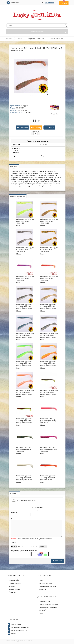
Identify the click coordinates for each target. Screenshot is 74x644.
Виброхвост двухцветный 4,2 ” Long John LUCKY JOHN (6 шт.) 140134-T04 (49, 307)
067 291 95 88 (49, 3)
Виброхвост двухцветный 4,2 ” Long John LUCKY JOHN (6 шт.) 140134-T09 (49, 335)
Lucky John (25, 106)
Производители (45, 601)
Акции (41, 613)
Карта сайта (43, 610)
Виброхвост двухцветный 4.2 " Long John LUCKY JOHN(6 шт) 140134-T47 (25, 478)
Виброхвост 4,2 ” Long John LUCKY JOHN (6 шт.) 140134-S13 (25, 278)
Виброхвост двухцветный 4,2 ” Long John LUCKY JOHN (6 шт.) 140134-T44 (25, 421)
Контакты (42, 589)
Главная (9, 39)
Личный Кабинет (15, 580)
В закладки (24, 128)
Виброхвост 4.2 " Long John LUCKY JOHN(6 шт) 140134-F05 (48, 421)
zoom (45, 95)
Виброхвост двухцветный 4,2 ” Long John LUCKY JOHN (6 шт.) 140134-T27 (25, 392)
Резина (20, 39)
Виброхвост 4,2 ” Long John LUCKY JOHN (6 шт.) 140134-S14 (49, 278)
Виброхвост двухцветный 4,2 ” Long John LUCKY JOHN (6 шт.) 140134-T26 (49, 364)
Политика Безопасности (48, 586)
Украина (14, 633)
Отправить (58, 561)
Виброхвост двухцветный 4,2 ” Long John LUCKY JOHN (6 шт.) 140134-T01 (25, 307)
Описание (14, 166)
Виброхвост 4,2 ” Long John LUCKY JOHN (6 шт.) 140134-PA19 (49, 250)
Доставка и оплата (46, 583)
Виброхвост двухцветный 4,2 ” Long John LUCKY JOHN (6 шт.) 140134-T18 (25, 364)
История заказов (15, 583)
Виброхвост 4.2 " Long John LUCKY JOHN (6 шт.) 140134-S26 (48, 449)
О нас (41, 580)
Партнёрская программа (48, 607)
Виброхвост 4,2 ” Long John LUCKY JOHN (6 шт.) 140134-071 (25, 221)
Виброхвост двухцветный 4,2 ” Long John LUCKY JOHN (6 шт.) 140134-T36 (49, 392)
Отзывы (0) (14, 493)
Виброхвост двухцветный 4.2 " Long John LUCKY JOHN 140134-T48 (49, 478)
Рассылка (12, 592)
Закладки (12, 586)
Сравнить (50, 128)
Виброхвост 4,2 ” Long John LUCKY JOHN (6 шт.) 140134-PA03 (49, 221)
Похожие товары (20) (18, 196)
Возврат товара (14, 589)
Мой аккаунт (15, 3)
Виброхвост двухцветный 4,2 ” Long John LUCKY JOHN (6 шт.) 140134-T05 (25, 335)
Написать (30, 113)
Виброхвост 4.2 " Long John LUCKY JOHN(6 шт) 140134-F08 (24, 449)
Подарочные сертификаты (48, 604)
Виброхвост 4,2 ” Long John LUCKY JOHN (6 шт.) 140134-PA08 (25, 250)
